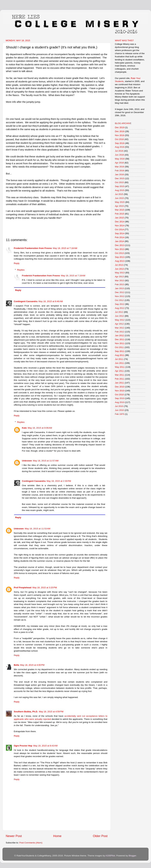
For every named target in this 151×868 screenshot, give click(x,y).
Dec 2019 (120, 127)
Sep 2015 (120, 186)
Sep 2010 (120, 398)
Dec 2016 (120, 131)
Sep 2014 (120, 233)
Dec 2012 (120, 292)
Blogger (132, 856)
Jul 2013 (119, 265)
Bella (16, 665)
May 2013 (120, 273)
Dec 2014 (120, 222)
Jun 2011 (119, 363)
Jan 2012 (119, 335)
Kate (24, 428)
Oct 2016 (119, 139)
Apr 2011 (119, 371)
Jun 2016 (119, 155)
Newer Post (14, 836)
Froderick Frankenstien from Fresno (33, 248)
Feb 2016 (120, 171)
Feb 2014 (120, 237)
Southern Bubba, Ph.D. (26, 712)
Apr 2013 (119, 277)
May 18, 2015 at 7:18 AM (65, 248)
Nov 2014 (120, 226)
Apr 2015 (119, 206)
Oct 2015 (119, 182)
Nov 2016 (120, 135)
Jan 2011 (119, 383)
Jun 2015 (119, 198)
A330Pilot (110, 856)
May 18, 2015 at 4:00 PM (32, 665)
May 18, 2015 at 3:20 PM (45, 587)
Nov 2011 (120, 343)
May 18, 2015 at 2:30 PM (59, 481)
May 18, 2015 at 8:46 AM (51, 301)
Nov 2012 (120, 296)
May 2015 (120, 202)
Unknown (27, 461)
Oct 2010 (119, 395)
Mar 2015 (120, 210)
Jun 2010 (119, 410)
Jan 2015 (119, 218)
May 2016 (120, 159)
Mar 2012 (120, 328)
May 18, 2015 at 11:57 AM (46, 461)
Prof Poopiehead (23, 587)
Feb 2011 (120, 379)
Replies (21, 270)
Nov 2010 (120, 391)
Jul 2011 (119, 359)
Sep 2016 (120, 143)
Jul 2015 (119, 194)
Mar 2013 (120, 281)
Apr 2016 (119, 163)
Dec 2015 (120, 178)
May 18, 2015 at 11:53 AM (38, 529)
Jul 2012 (119, 312)
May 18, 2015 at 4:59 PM (51, 712)
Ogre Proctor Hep (23, 746)
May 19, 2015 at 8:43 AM (45, 746)
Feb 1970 (120, 414)
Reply (17, 263)
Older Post (100, 836)
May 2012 (120, 320)
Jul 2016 (119, 151)
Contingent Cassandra (26, 301)
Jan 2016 (119, 175)
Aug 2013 (120, 261)
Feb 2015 (120, 214)
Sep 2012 (120, 304)
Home (57, 836)
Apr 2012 (119, 324)
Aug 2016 (120, 147)
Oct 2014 (119, 229)
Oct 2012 (119, 300)
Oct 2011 (119, 347)
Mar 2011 (120, 375)
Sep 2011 (120, 351)
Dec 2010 (120, 387)
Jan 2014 (119, 241)
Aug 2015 (120, 190)
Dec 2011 (120, 339)
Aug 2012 (120, 308)
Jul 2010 (119, 406)
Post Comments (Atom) (31, 843)
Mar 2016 (120, 167)
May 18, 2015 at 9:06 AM (40, 428)
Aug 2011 (120, 355)
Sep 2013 (120, 257)
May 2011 (120, 367)
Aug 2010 (120, 402)
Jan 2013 (119, 288)
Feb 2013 (120, 284)
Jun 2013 (119, 269)
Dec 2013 (120, 245)
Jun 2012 (119, 316)
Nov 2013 (120, 249)
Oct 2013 (119, 253)
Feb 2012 (120, 332)
